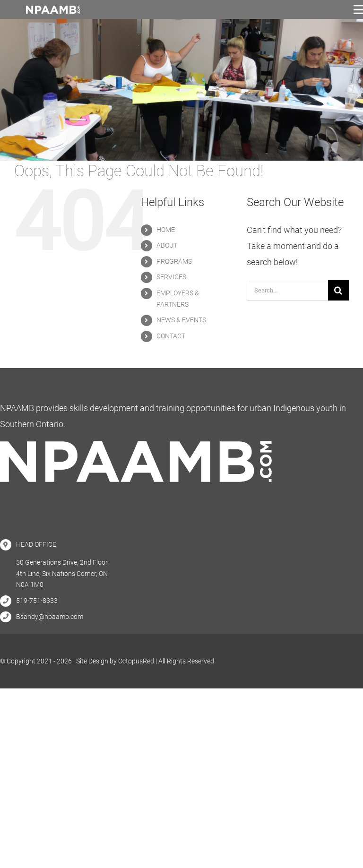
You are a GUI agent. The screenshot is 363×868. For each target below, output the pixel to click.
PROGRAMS (174, 261)
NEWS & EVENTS (181, 320)
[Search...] (287, 290)
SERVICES (171, 277)
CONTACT (171, 336)
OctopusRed (136, 661)
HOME (166, 230)
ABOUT (167, 245)
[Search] (338, 290)
